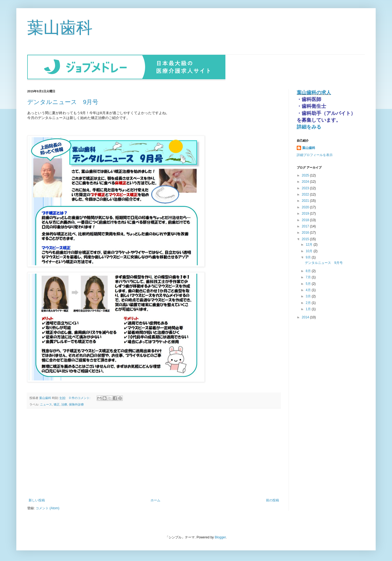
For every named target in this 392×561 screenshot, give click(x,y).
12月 (310, 244)
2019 (306, 213)
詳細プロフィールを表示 (315, 154)
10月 (310, 251)
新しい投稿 (37, 500)
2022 (306, 194)
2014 (306, 317)
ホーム (155, 500)
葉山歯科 (60, 28)
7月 (309, 277)
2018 (306, 219)
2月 (309, 302)
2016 (306, 232)
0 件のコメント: (80, 397)
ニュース (46, 404)
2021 (306, 200)
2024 (306, 181)
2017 (306, 226)
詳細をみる (309, 126)
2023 (306, 188)
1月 (309, 309)
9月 (309, 257)
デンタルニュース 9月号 (63, 101)
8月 (309, 270)
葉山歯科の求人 (314, 92)
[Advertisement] (154, 453)
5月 (309, 283)
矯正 (57, 404)
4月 (309, 289)
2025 (306, 175)
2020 (306, 207)
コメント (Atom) (48, 508)
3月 (309, 296)
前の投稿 (272, 500)
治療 (64, 404)
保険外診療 (76, 404)
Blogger (220, 537)
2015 (306, 239)
